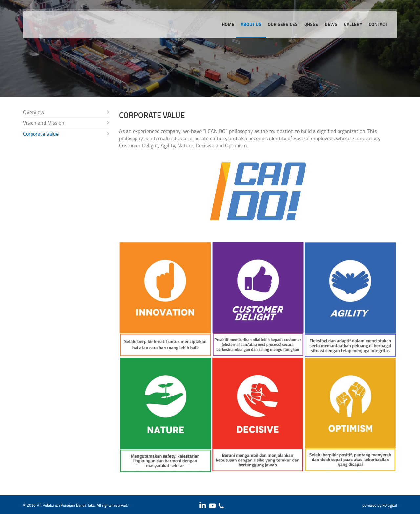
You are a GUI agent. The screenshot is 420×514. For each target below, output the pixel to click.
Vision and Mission (44, 123)
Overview (34, 112)
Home (228, 24)
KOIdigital (390, 505)
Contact (378, 24)
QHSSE (311, 24)
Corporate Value (41, 134)
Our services (283, 24)
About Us (251, 24)
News (331, 24)
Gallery (353, 24)
